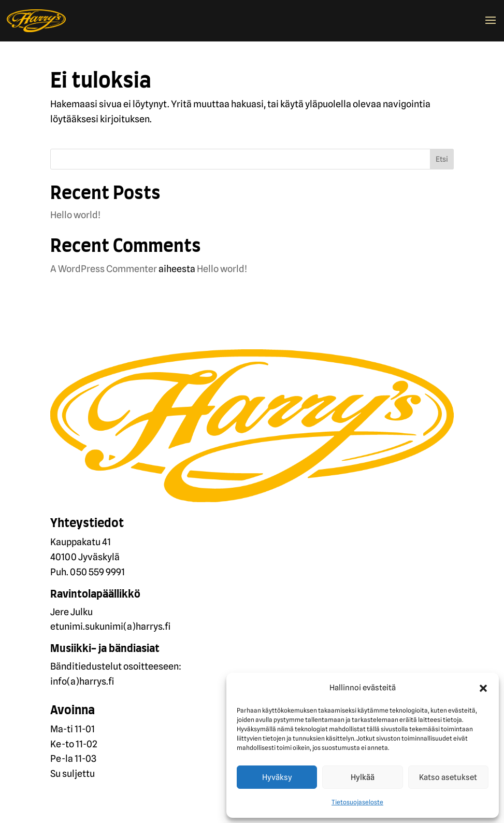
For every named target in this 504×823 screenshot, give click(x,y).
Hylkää (363, 777)
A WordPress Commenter (104, 269)
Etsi (442, 159)
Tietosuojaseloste (357, 802)
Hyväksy (277, 777)
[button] (483, 688)
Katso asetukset (448, 777)
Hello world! (75, 215)
